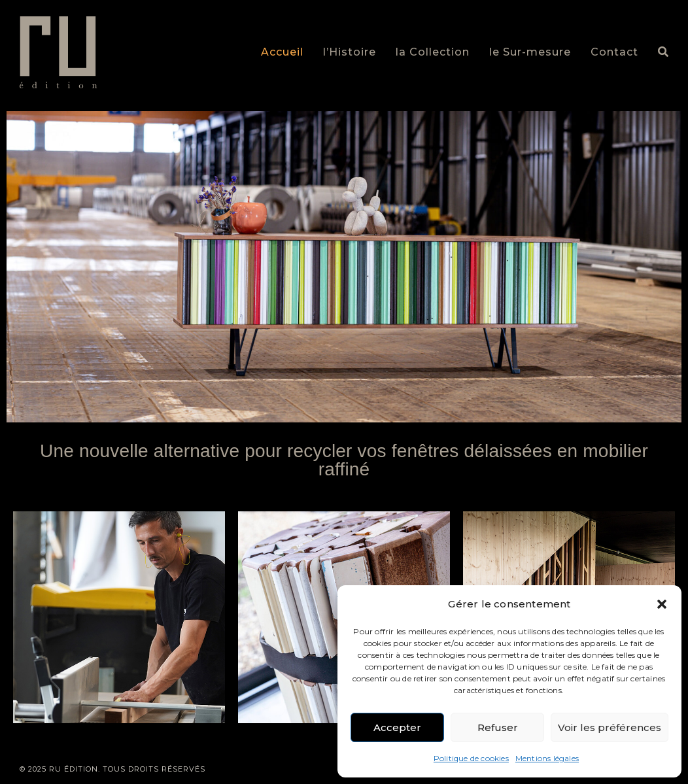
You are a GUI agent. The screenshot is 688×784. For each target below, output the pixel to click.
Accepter (397, 727)
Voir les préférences (610, 727)
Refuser (498, 727)
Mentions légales (547, 758)
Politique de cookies (471, 758)
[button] (662, 604)
